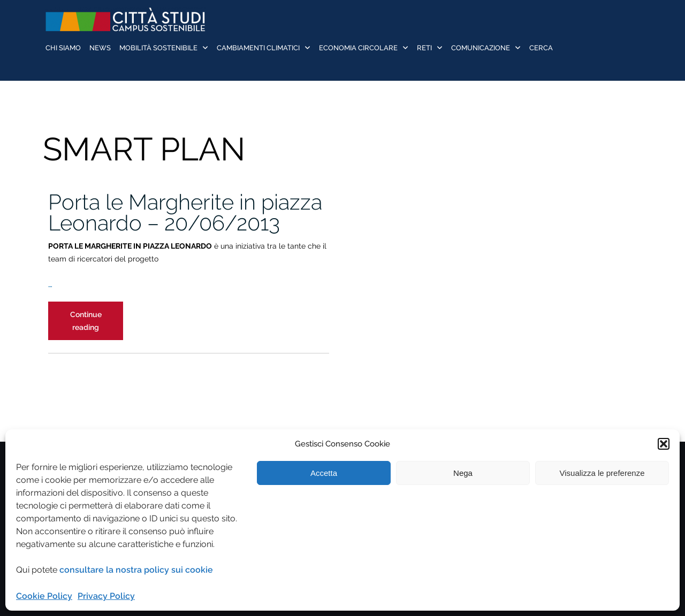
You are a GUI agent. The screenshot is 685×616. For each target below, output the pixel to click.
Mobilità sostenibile (158, 48)
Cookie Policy (44, 596)
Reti (424, 48)
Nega (463, 473)
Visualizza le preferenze (602, 473)
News (100, 48)
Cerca (541, 48)
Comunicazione (481, 48)
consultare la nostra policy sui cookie (136, 570)
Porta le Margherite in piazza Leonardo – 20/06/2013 (185, 212)
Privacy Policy (106, 596)
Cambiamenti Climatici (258, 48)
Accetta (324, 473)
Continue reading (97, 325)
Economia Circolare (358, 48)
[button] (664, 444)
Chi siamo (63, 48)
